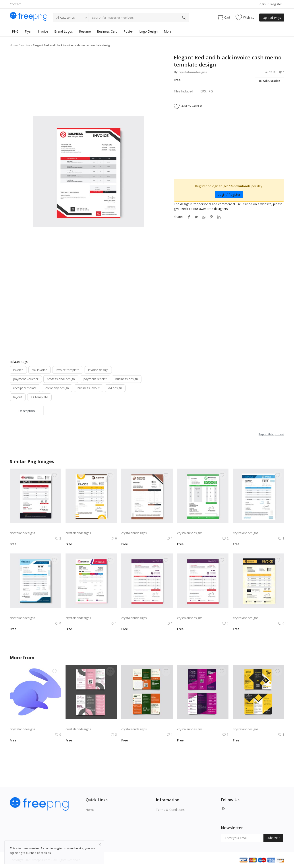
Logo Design (148, 31)
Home (14, 45)
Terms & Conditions (170, 810)
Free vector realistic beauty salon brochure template (91, 724)
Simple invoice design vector (253, 613)
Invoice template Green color (198, 528)
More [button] (168, 31)
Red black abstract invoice (28, 528)
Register (276, 4)
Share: (178, 217)
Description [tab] (27, 411)
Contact (15, 4)
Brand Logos (64, 31)
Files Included (183, 91)
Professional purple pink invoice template (147, 613)
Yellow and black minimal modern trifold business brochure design (259, 724)
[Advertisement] (88, 85)
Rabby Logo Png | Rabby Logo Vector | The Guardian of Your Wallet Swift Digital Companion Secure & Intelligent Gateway (35, 724)
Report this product (271, 434)
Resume (85, 31)
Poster (128, 31)
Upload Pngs (272, 18)
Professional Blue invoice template (35, 613)
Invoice (43, 31)
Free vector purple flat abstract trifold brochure (203, 724)
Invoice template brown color (142, 528)
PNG (15, 31)
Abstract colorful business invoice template (91, 613)
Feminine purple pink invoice (197, 613)
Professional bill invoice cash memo (91, 528)
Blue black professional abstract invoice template (259, 528)
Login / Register (229, 195)
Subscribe (273, 838)
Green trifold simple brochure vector (147, 724)
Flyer (28, 31)
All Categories (66, 18)
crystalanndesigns (193, 72)
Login (262, 4)
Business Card (107, 31)
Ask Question (269, 81)
